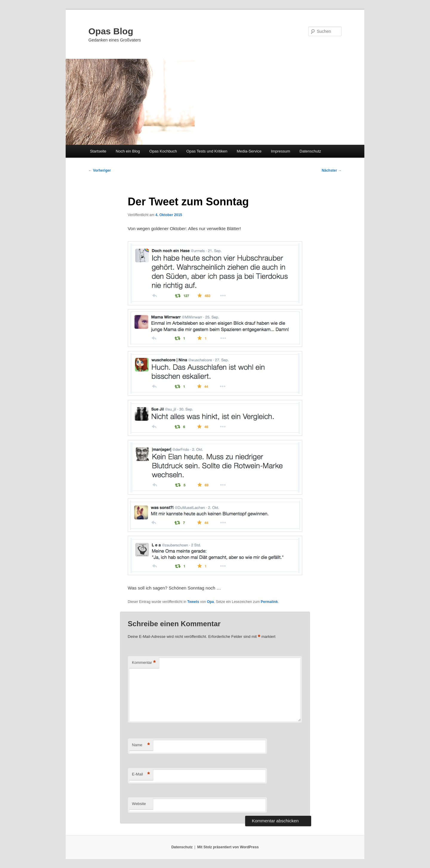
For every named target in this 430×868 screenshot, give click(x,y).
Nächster (332, 170)
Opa (210, 602)
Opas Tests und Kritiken (207, 151)
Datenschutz (310, 151)
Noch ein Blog (128, 151)
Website (139, 804)
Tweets (193, 602)
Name (141, 745)
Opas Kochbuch (163, 151)
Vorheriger (100, 170)
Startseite (98, 151)
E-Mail (141, 774)
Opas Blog (111, 31)
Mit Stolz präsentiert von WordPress (228, 847)
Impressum (280, 151)
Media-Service (249, 151)
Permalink (269, 602)
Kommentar (144, 663)
